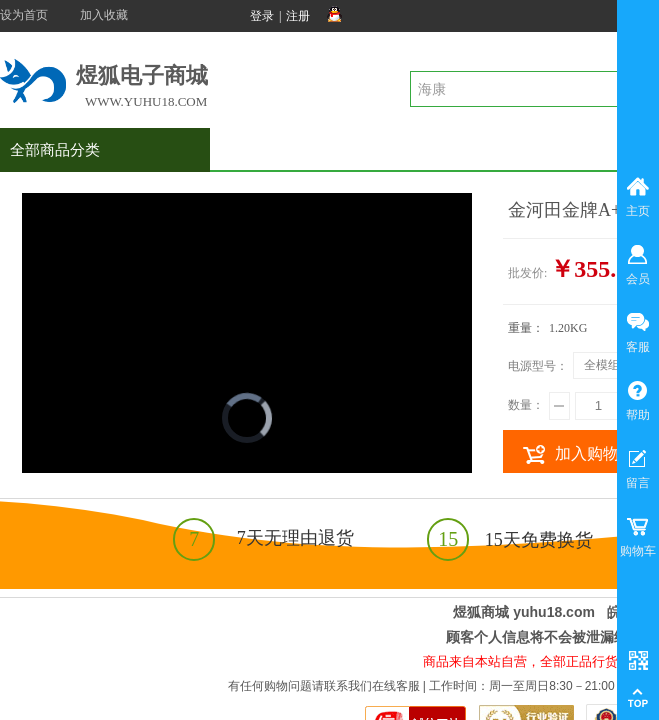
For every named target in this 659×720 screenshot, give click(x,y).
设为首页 (24, 15)
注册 (298, 16)
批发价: (527, 273)
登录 (262, 16)
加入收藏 (104, 15)
